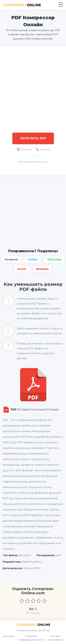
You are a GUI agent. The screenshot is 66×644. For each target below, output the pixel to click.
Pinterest (42, 269)
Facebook (11, 260)
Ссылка (43, 149)
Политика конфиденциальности (31, 638)
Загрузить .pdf (33, 138)
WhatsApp (54, 260)
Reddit (22, 269)
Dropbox (24, 149)
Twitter (33, 260)
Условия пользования (55, 638)
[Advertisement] (33, 88)
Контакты (9, 636)
